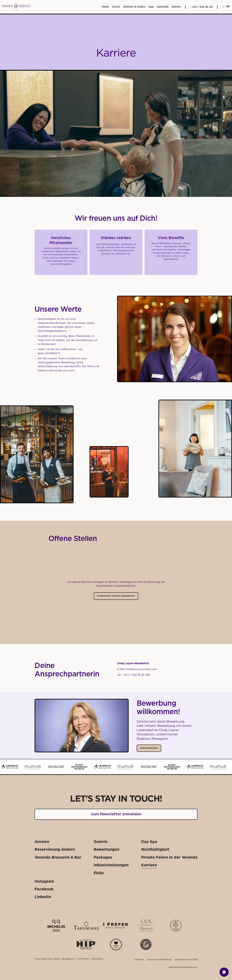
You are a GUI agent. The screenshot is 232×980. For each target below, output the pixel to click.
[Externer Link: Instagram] (44, 882)
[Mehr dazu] (116, 945)
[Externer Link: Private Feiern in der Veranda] (169, 858)
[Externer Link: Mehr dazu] (56, 925)
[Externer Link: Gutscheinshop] (146, 974)
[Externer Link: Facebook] (44, 889)
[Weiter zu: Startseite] (16, 7)
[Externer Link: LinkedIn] (43, 897)
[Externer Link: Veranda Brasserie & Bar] (58, 858)
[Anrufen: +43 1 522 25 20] (201, 7)
